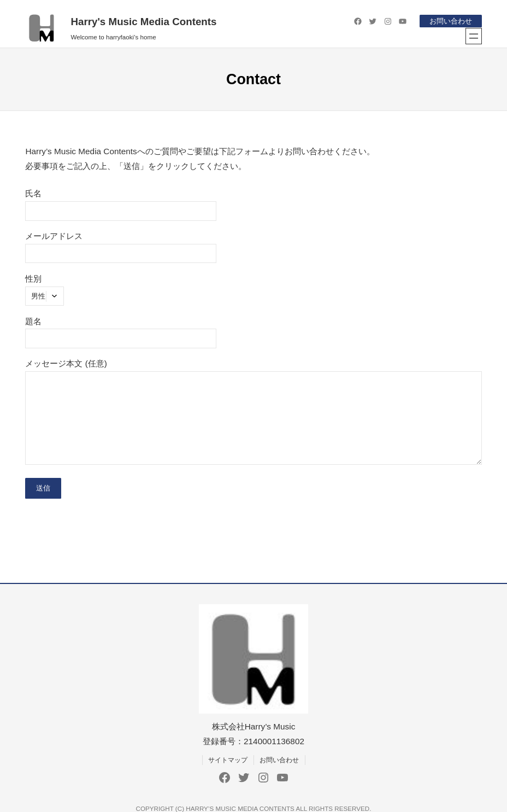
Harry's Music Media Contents (143, 22)
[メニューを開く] (474, 36)
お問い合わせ (451, 21)
